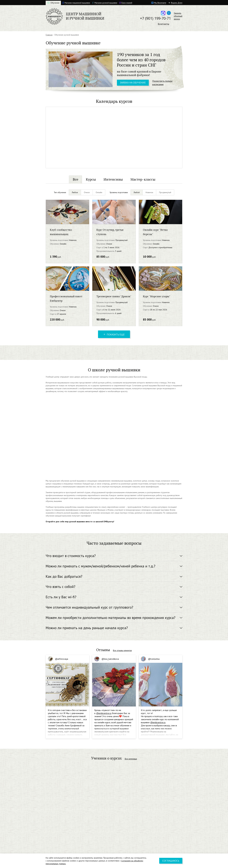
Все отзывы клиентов (122, 650)
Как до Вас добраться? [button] (64, 576)
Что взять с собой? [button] (60, 587)
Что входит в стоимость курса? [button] (71, 556)
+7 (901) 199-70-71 (155, 18)
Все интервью (131, 759)
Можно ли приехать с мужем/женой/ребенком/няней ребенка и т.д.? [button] (100, 566)
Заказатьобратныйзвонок (178, 16)
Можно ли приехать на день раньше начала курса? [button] (87, 628)
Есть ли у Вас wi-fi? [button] (61, 597)
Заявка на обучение (133, 83)
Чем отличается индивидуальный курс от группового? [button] (89, 607)
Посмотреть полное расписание (162, 83)
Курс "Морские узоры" (157, 296)
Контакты (164, 24)
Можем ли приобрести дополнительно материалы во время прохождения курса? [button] (111, 618)
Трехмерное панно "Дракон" (114, 296)
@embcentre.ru (104, 713)
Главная (49, 35)
